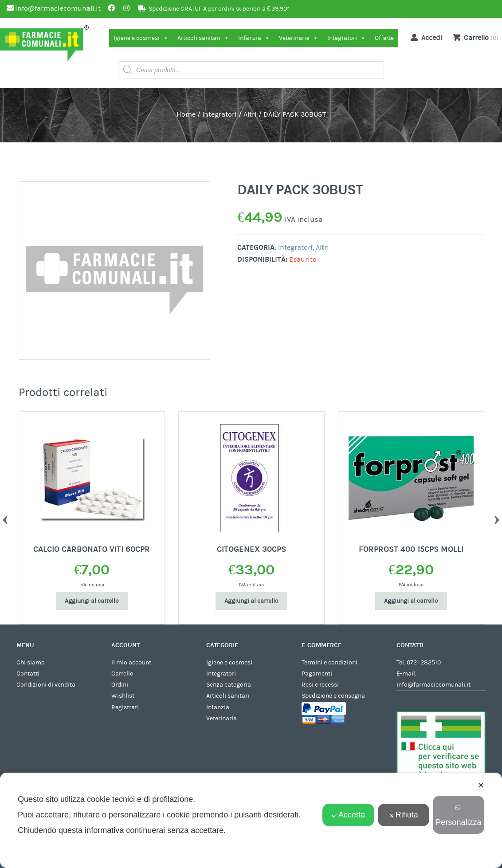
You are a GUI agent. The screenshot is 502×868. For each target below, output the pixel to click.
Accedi (425, 37)
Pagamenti (317, 674)
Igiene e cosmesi (141, 38)
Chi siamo (31, 663)
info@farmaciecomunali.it (433, 685)
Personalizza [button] (458, 816)
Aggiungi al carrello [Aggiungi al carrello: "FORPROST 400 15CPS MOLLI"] (411, 601)
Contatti (28, 674)
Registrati (125, 707)
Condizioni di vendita (46, 685)
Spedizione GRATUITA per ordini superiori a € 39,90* (219, 9)
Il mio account (131, 663)
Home (186, 114)
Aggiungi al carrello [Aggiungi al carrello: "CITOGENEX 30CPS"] (251, 601)
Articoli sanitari (203, 38)
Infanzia (254, 38)
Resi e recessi (320, 685)
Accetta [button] (348, 815)
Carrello (122, 674)
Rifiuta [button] (404, 815)
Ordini (120, 685)
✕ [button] (481, 786)
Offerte (384, 38)
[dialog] (251, 820)
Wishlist (123, 696)
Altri (250, 114)
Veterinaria (299, 38)
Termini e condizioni (329, 663)
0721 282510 (424, 663)
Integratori (347, 38)
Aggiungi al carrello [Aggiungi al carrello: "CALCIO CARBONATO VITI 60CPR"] (92, 601)
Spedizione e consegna (333, 696)
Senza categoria (229, 685)
